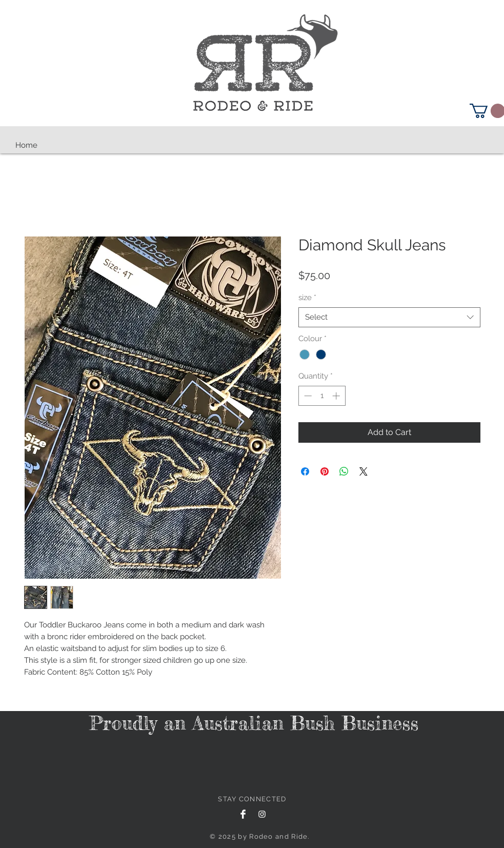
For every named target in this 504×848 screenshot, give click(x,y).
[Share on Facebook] (305, 471)
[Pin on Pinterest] (325, 471)
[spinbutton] (322, 396)
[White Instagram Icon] (262, 814)
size (307, 298)
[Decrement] (307, 396)
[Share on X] (364, 471)
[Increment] (337, 396)
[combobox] (389, 317)
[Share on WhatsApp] (344, 471)
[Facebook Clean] (243, 814)
